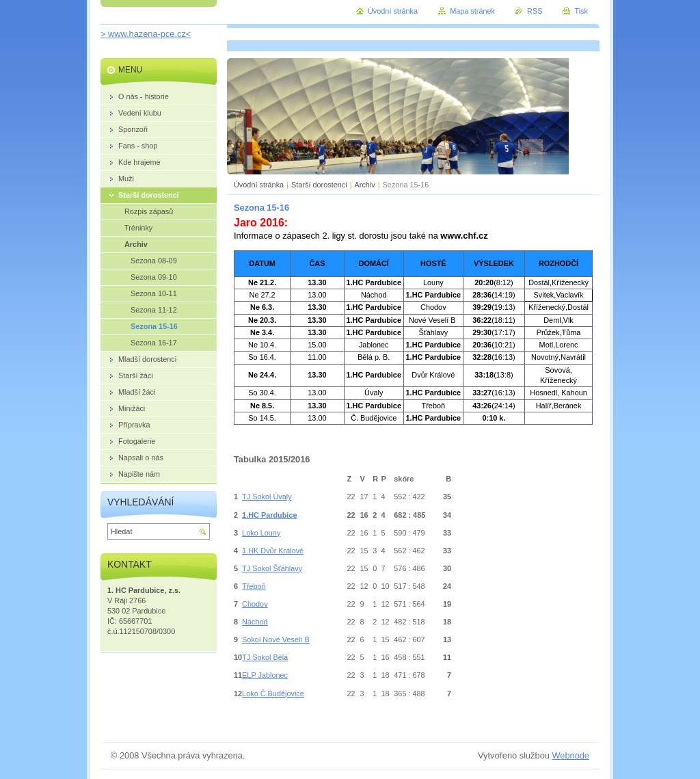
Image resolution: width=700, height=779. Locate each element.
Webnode (570, 755)
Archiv (365, 185)
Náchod (255, 622)
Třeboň (254, 586)
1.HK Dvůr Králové (273, 551)
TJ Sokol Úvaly (267, 497)
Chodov (255, 604)
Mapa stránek (472, 11)
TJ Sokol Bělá (265, 657)
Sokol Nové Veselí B (276, 639)
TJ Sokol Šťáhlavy (272, 568)
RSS (535, 11)
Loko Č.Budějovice (273, 694)
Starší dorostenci (319, 185)
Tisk (581, 11)
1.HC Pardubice (269, 515)
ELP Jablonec (265, 675)
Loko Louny (261, 533)
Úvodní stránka (259, 185)
